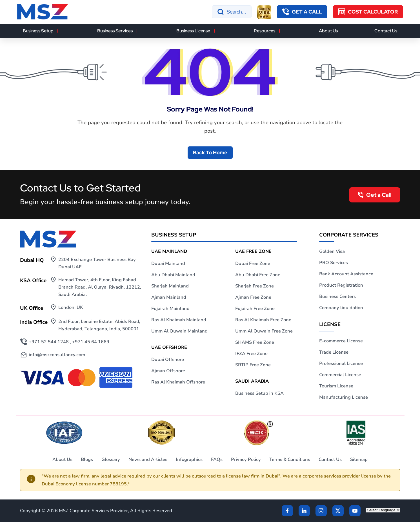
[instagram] (321, 511)
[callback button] (302, 12)
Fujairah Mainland (170, 309)
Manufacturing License (344, 397)
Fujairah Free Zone (255, 309)
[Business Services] (137, 31)
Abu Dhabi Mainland (173, 275)
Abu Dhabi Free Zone (258, 275)
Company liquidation (341, 308)
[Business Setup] (58, 31)
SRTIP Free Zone (253, 365)
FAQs (217, 459)
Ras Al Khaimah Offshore (178, 382)
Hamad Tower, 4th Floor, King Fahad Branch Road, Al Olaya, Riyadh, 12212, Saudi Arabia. (100, 287)
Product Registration (341, 285)
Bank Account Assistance (346, 274)
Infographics (189, 459)
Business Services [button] (115, 31)
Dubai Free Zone (253, 264)
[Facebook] (287, 511)
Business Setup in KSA (259, 393)
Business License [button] (193, 31)
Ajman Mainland (169, 297)
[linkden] (304, 511)
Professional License (341, 363)
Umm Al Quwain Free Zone (264, 331)
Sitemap (359, 459)
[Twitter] (338, 511)
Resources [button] (265, 31)
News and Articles (148, 459)
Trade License (334, 352)
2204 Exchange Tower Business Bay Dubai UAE (97, 263)
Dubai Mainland (168, 264)
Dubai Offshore (168, 360)
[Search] (232, 12)
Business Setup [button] (38, 31)
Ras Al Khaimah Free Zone (263, 320)
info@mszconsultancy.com (57, 355)
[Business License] (214, 31)
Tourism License (336, 386)
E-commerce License (341, 341)
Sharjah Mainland (170, 286)
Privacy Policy (246, 459)
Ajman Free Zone (253, 297)
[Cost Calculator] (368, 12)
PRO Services (334, 263)
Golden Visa (332, 251)
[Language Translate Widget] (383, 510)
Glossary (111, 459)
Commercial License (340, 375)
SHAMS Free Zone (255, 342)
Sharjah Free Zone (255, 286)
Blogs (87, 459)
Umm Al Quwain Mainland (179, 331)
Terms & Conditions (290, 459)
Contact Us (386, 31)
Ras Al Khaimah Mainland (179, 320)
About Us (328, 31)
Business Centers (337, 296)
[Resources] (279, 31)
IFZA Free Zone (251, 354)
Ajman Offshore (168, 371)
